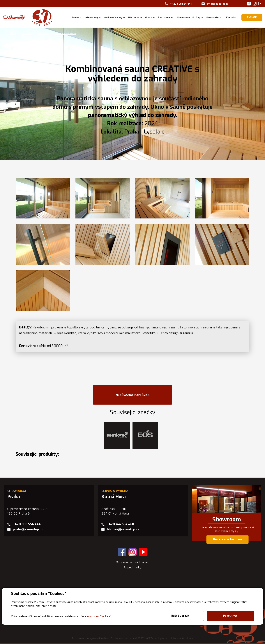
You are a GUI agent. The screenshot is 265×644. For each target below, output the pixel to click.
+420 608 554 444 (181, 4)
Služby (196, 18)
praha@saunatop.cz (28, 531)
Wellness (134, 18)
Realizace (164, 18)
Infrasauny (91, 18)
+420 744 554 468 (121, 525)
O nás (149, 18)
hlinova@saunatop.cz (123, 531)
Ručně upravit (180, 616)
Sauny (75, 18)
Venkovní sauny (113, 18)
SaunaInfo (212, 18)
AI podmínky (133, 569)
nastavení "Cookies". (99, 616)
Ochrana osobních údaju (132, 563)
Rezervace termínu (227, 541)
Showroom (227, 521)
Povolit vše (230, 616)
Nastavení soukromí (183, 640)
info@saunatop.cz (218, 4)
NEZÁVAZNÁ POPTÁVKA (132, 395)
